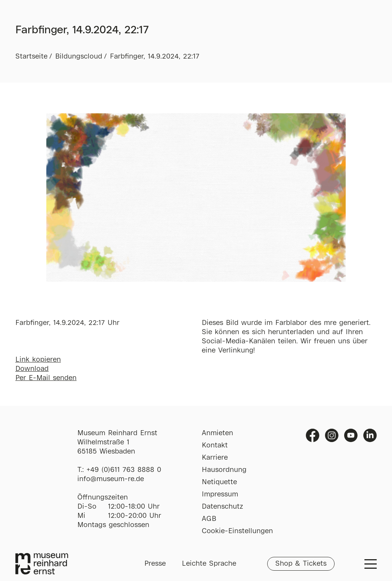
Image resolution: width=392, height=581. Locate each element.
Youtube (351, 435)
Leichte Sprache (209, 564)
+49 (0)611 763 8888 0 (124, 470)
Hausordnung (224, 470)
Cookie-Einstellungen (237, 531)
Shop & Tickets (301, 564)
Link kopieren (38, 360)
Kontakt (215, 446)
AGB (209, 519)
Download (32, 369)
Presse (155, 564)
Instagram (332, 435)
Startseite (31, 57)
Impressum (220, 495)
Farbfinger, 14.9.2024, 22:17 (155, 57)
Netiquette (219, 482)
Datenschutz (222, 507)
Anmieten (217, 433)
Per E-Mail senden (46, 378)
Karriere (215, 458)
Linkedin (370, 435)
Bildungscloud (79, 57)
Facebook (313, 435)
